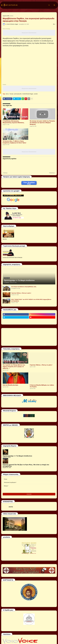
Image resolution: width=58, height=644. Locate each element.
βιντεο (12, 16)
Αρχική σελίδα (6, 16)
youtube (36, 94)
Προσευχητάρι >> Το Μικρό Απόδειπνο (19, 280)
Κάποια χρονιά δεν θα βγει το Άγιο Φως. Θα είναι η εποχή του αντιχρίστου (26, 465)
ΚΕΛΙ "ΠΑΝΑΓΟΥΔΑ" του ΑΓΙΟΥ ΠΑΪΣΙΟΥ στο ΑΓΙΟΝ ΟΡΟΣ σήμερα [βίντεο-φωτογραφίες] (31, 300)
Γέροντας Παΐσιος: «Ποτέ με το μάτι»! (21, 293)
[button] (2, 5)
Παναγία (11, 94)
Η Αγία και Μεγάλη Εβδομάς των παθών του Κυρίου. (42, 386)
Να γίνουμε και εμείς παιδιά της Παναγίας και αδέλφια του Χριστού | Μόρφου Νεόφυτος (42, 123)
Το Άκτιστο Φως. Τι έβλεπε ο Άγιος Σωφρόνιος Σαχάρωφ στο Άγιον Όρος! (14, 142)
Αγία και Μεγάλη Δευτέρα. (11, 385)
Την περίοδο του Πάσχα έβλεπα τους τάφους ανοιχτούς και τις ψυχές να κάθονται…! (14, 367)
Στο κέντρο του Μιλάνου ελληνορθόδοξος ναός (24, 287)
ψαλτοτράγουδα (18, 94)
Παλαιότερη (52, 173)
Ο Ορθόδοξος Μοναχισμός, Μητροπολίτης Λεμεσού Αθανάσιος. (14, 122)
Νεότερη (5, 173)
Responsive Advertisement (29, 33)
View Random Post (29, 183)
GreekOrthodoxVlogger (28, 94)
